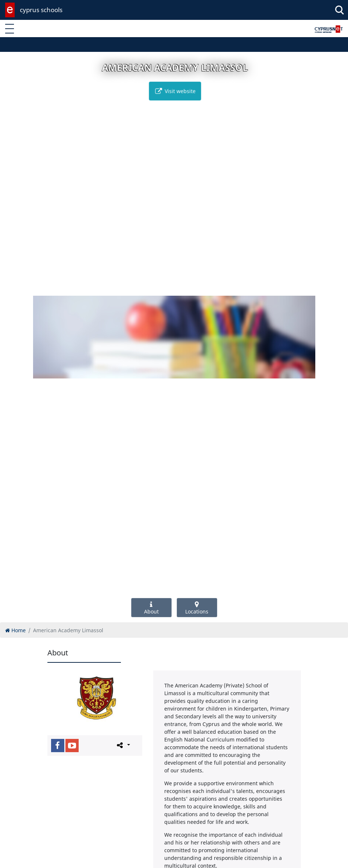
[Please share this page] (123, 745)
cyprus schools (41, 10)
